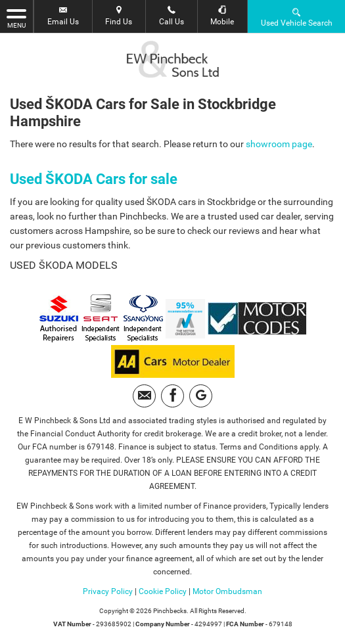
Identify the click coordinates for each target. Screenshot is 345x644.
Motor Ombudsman (227, 591)
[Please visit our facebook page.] (172, 396)
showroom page (279, 144)
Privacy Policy (108, 591)
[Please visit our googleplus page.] (201, 396)
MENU (16, 18)
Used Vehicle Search (297, 17)
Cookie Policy (163, 591)
